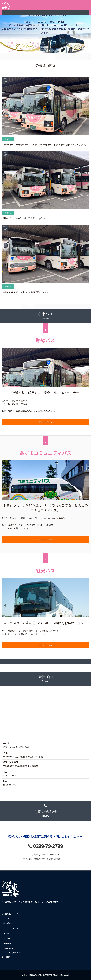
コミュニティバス (11, 928)
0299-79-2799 (48, 846)
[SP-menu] (45, 13)
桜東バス (7, 923)
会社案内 (7, 943)
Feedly (6, 957)
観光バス (7, 933)
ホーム (6, 918)
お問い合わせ (9, 948)
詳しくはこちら (45, 422)
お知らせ (7, 938)
